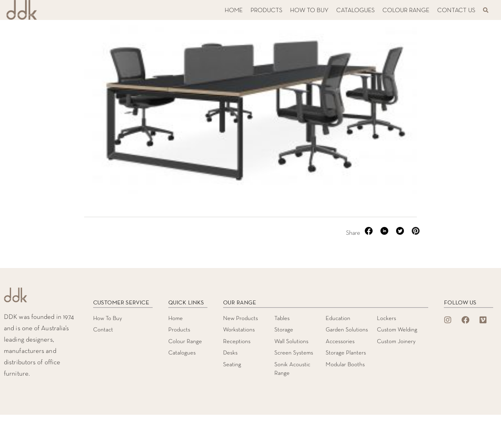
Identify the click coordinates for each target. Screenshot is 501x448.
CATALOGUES (355, 11)
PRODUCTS (266, 11)
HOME (234, 11)
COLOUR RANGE (406, 11)
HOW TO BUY (309, 11)
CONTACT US (456, 11)
